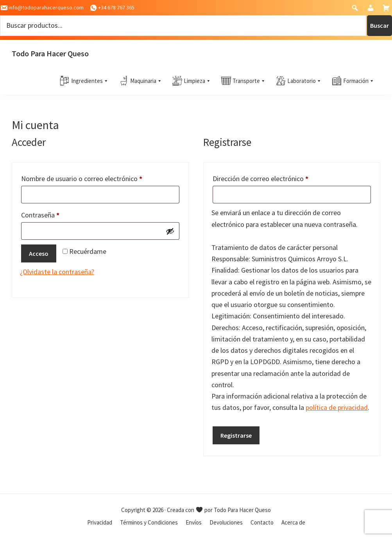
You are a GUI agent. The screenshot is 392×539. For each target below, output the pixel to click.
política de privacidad (337, 407)
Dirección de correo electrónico (277, 177)
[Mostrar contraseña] (170, 231)
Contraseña (57, 214)
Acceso (39, 253)
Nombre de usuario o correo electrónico (98, 177)
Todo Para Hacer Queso (50, 53)
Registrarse (236, 435)
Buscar (379, 25)
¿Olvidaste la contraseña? (57, 272)
